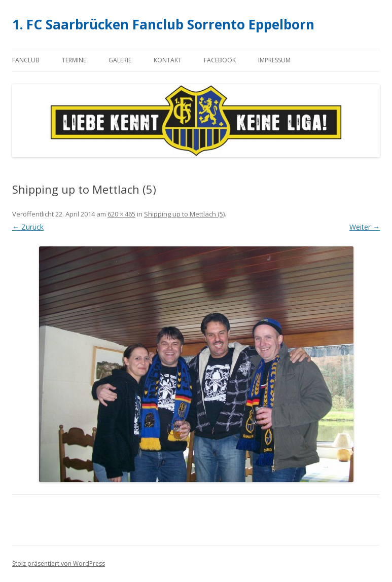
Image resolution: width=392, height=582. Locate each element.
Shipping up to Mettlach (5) (184, 214)
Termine (74, 60)
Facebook (220, 60)
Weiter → (365, 227)
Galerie (120, 60)
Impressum (274, 60)
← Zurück (28, 227)
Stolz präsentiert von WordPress (59, 563)
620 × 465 (121, 214)
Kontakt (168, 60)
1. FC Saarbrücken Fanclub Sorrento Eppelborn (163, 24)
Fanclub (26, 60)
